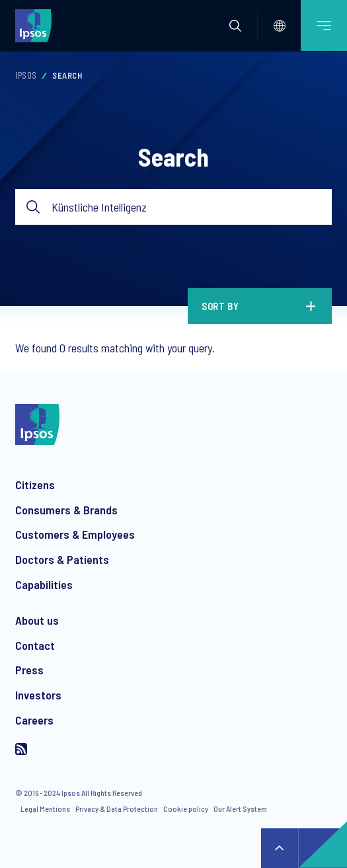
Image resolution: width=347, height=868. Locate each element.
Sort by (220, 306)
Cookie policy (186, 809)
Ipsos (26, 75)
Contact (35, 645)
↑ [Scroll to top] (280, 848)
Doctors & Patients (62, 559)
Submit (33, 207)
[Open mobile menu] (324, 25)
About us (37, 620)
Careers (34, 720)
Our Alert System (240, 809)
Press (29, 670)
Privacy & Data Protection (117, 809)
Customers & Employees (75, 534)
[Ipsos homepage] (36, 25)
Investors (38, 695)
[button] (235, 26)
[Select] (280, 26)
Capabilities (44, 584)
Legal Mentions (45, 809)
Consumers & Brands (66, 510)
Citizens (35, 485)
